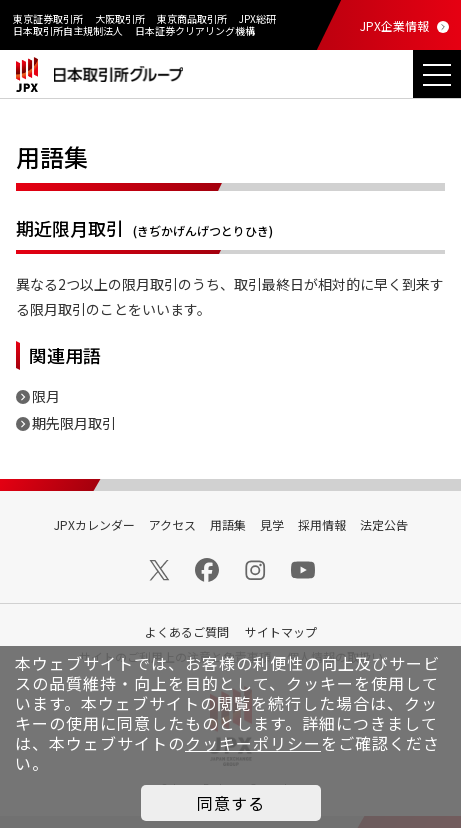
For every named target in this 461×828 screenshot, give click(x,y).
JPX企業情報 (394, 25)
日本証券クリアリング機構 (195, 30)
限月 (46, 396)
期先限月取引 (74, 423)
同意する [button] (231, 803)
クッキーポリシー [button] (253, 743)
